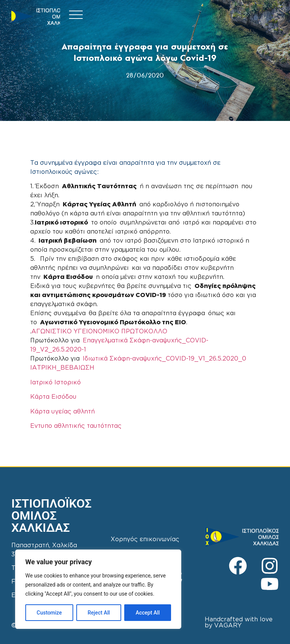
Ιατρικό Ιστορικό (56, 383)
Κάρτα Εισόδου (53, 397)
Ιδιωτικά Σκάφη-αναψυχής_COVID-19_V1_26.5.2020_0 (164, 359)
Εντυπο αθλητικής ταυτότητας (76, 426)
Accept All (148, 613)
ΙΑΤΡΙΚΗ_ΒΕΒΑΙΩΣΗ (62, 368)
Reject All (99, 613)
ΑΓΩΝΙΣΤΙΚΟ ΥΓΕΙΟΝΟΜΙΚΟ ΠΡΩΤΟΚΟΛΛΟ (99, 332)
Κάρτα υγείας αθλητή (62, 412)
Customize (49, 613)
